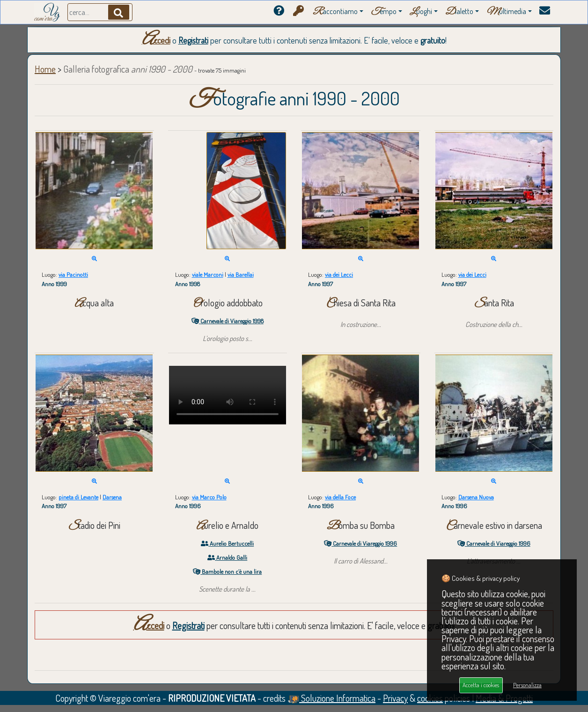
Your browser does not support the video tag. (228, 395)
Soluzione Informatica (331, 698)
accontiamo (335, 12)
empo (384, 12)
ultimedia (506, 12)
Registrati (193, 40)
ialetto (459, 12)
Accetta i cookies (481, 685)
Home (45, 69)
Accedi (156, 40)
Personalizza (527, 685)
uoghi (421, 12)
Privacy (395, 698)
